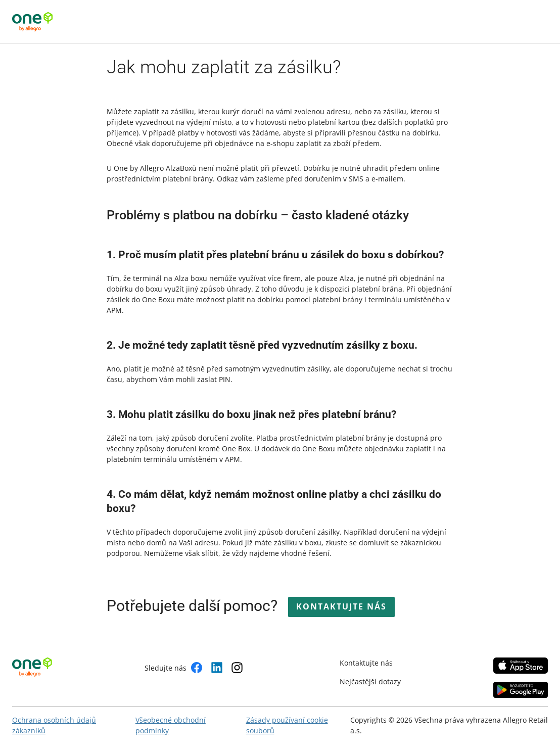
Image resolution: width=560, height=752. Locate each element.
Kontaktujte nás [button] (341, 606)
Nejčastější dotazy (370, 681)
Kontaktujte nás (366, 663)
